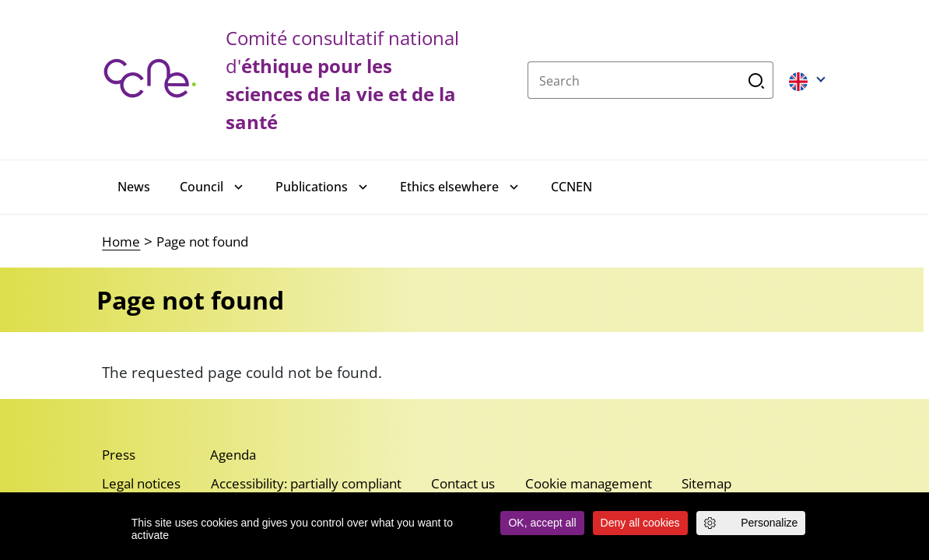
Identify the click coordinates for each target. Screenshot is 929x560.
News (134, 187)
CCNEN (571, 187)
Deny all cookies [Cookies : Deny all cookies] (640, 523)
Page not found (202, 241)
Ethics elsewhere (449, 187)
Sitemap (706, 483)
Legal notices (141, 483)
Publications (312, 187)
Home (121, 241)
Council (202, 187)
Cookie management (589, 483)
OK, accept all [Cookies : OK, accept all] (542, 523)
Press (119, 455)
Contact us (463, 483)
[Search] (634, 80)
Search (757, 80)
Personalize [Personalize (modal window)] (769, 523)
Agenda (233, 455)
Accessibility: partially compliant (306, 483)
